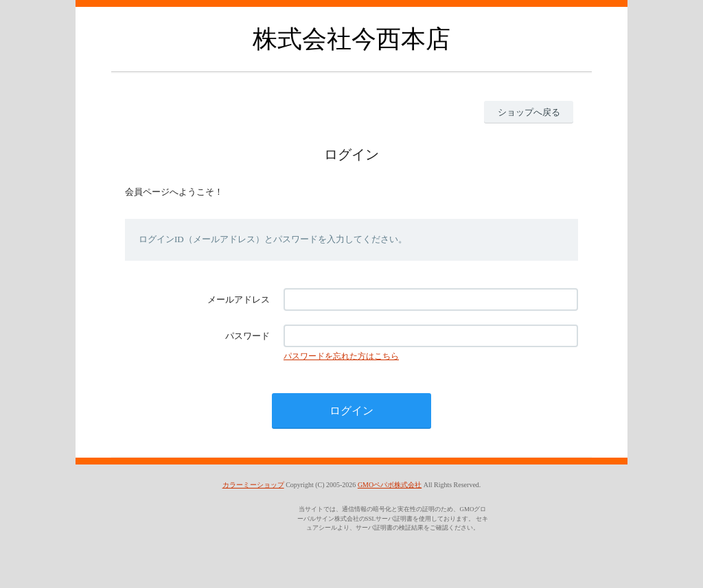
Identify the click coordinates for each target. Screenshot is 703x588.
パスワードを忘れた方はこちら (341, 356)
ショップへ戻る (529, 112)
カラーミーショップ (253, 485)
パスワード (247, 336)
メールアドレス (239, 299)
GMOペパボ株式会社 (390, 485)
